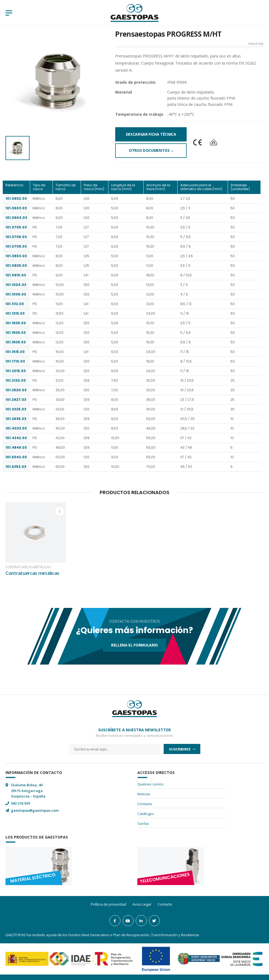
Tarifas (143, 824)
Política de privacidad (109, 904)
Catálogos (146, 814)
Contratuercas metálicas (28, 567)
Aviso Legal (142, 904)
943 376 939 (20, 803)
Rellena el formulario (134, 645)
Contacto (145, 804)
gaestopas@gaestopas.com (35, 810)
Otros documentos (149, 150)
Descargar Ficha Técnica (151, 134)
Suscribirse (180, 749)
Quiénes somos (151, 784)
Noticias (144, 794)
